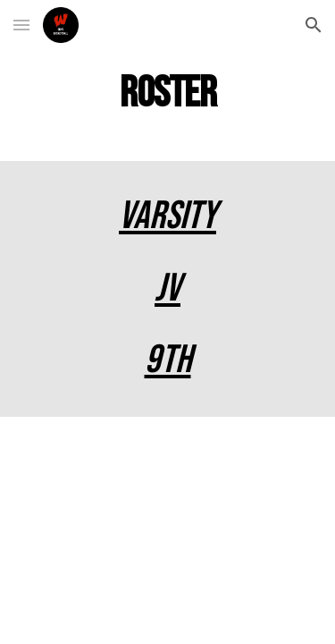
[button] (21, 25)
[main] (168, 94)
